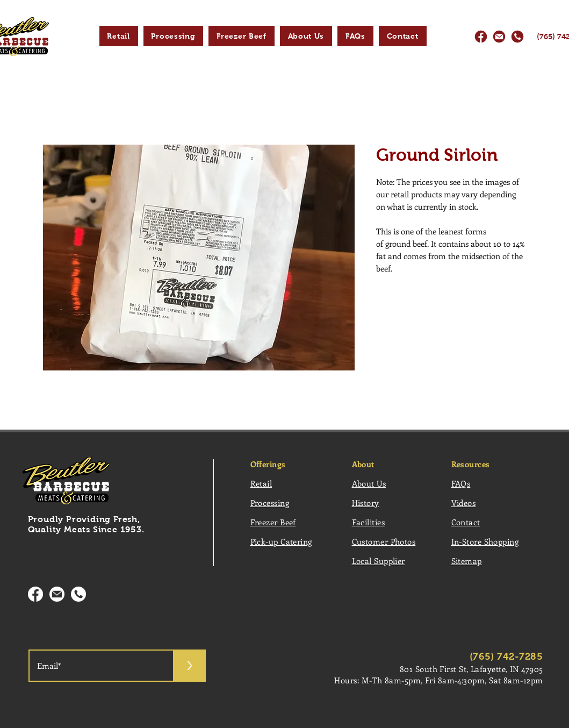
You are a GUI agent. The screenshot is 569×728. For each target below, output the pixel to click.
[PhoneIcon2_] (78, 594)
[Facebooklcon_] (481, 37)
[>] (190, 666)
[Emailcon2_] (57, 594)
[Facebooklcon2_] (35, 594)
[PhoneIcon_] (517, 37)
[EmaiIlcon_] (499, 37)
